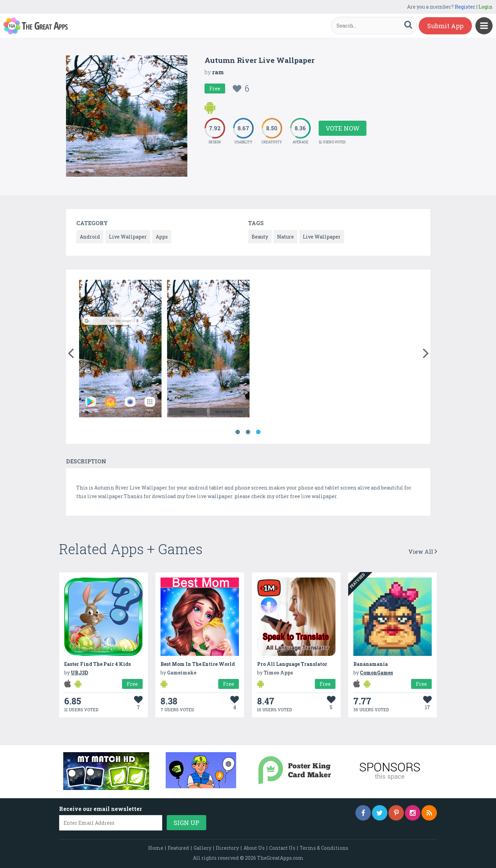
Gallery (202, 848)
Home (156, 848)
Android (90, 237)
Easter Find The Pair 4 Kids (97, 664)
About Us (254, 848)
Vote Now (343, 128)
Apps (162, 237)
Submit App (445, 26)
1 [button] (238, 432)
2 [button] (248, 432)
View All (423, 552)
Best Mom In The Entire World (198, 664)
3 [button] (258, 432)
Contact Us (282, 848)
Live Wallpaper (128, 237)
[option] (120, 350)
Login (486, 7)
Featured (178, 848)
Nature (285, 237)
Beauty (260, 237)
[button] (71, 352)
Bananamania (371, 664)
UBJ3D (79, 673)
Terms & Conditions (324, 848)
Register (465, 7)
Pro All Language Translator (292, 664)
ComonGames (376, 673)
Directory (227, 848)
